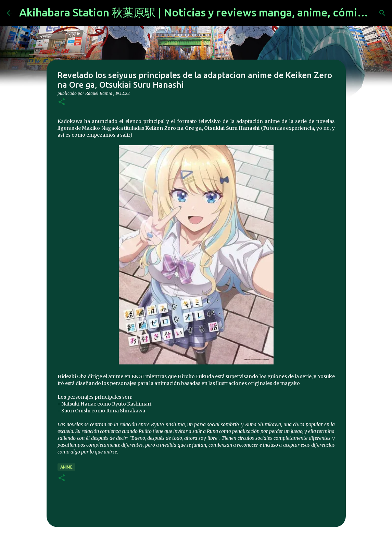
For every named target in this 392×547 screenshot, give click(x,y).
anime (66, 467)
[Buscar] (382, 13)
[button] (62, 102)
